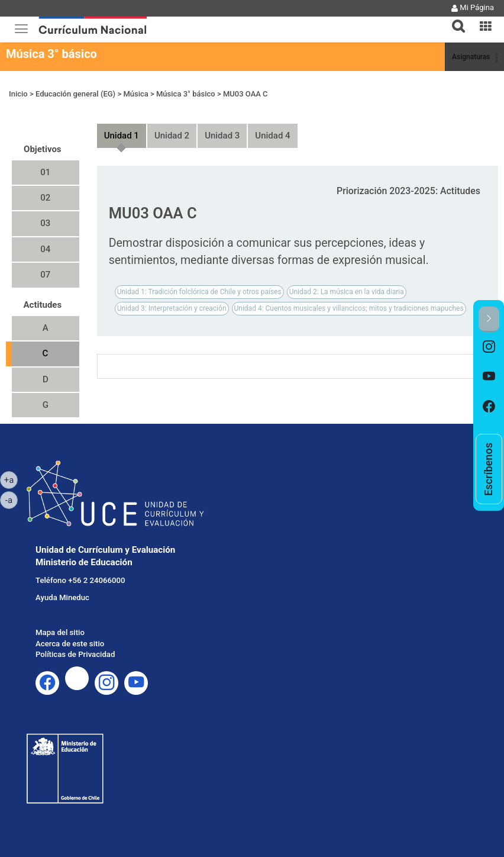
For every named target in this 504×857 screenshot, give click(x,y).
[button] (454, 19)
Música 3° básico (51, 54)
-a (12, 500)
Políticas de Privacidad (75, 654)
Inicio (18, 94)
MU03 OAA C (245, 94)
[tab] (454, 19)
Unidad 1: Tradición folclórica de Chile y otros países (199, 292)
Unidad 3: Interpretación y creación (172, 308)
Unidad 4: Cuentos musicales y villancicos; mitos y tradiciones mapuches (349, 308)
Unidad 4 (272, 136)
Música (135, 94)
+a (11, 479)
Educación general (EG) (75, 94)
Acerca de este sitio (70, 644)
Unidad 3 (222, 136)
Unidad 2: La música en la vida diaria (347, 292)
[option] (489, 347)
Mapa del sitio (60, 632)
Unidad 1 (122, 136)
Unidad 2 (172, 136)
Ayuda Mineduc (62, 597)
